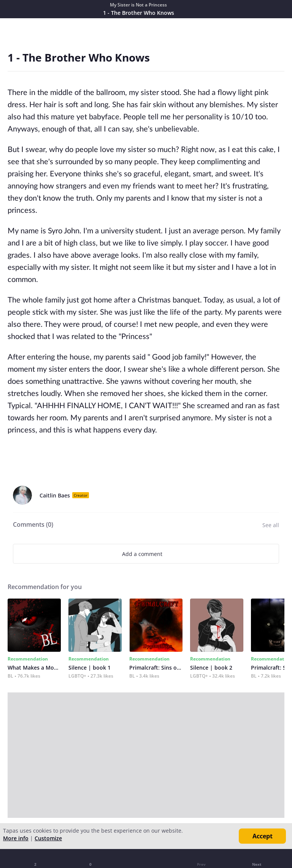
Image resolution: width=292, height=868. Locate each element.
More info (16, 838)
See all (271, 525)
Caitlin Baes (55, 495)
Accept (263, 836)
